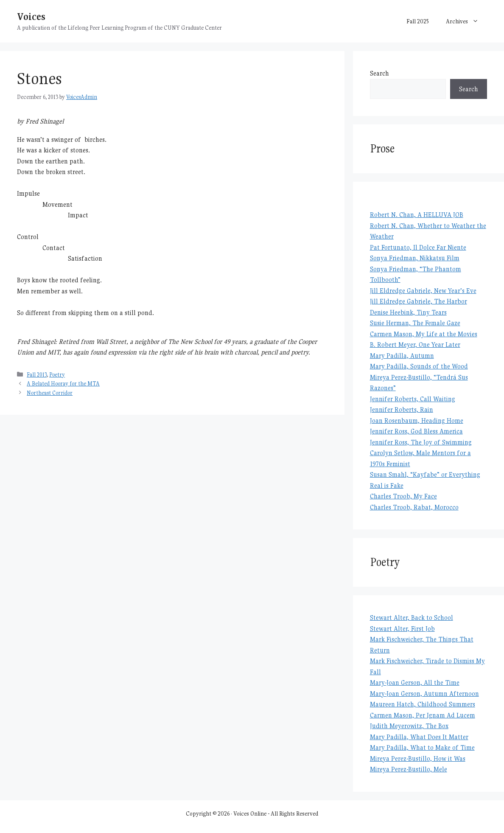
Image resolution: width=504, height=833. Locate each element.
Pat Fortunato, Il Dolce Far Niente (418, 247)
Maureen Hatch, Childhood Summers (423, 704)
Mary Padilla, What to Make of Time (422, 747)
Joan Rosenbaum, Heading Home (417, 421)
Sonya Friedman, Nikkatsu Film (415, 258)
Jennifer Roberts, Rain (402, 409)
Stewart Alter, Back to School (412, 618)
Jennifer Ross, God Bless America (416, 431)
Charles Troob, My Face (403, 496)
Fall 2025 (418, 21)
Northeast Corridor (50, 393)
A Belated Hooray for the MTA (63, 384)
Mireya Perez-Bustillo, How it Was (418, 758)
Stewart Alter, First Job (402, 629)
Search (379, 73)
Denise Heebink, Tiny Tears (408, 312)
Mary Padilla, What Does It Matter (419, 737)
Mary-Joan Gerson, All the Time (415, 682)
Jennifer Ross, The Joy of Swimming (421, 442)
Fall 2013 (37, 375)
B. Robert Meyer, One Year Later (415, 345)
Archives (466, 21)
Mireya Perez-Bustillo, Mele (409, 769)
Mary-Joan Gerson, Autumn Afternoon (424, 694)
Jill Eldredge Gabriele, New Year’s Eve (423, 291)
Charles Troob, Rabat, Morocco (414, 507)
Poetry (57, 375)
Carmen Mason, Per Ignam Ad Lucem (423, 715)
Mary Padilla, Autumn (402, 356)
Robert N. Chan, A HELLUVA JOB (417, 215)
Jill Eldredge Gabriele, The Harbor (419, 301)
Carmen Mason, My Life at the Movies (424, 334)
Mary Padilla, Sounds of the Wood (419, 366)
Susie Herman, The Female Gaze (415, 323)
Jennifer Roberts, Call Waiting (413, 399)
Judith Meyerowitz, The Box (409, 726)
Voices (31, 16)
